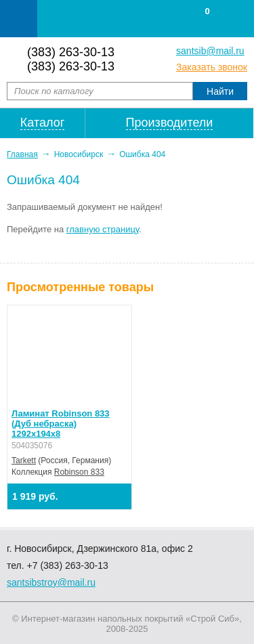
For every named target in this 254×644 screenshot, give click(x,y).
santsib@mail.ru (210, 51)
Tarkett (24, 460)
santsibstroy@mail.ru (51, 582)
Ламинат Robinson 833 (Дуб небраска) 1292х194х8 (61, 424)
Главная (22, 154)
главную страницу (103, 229)
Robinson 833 (79, 472)
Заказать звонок (212, 67)
